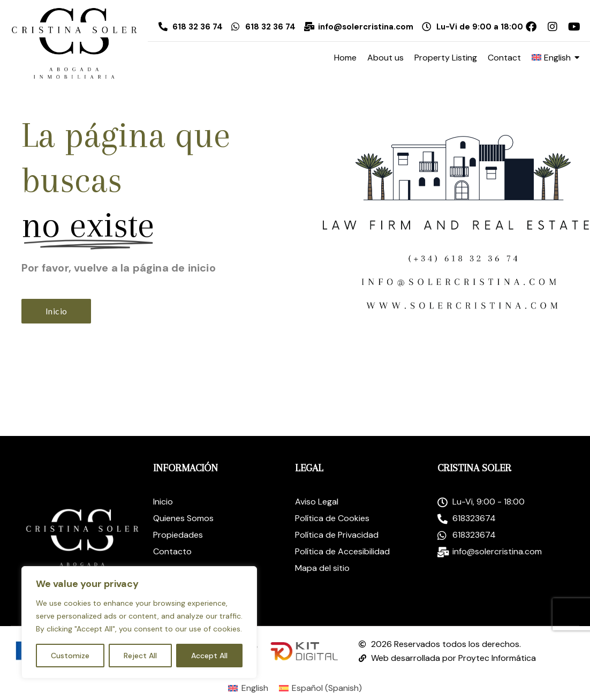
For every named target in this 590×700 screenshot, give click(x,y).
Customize (70, 656)
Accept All (209, 656)
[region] (139, 622)
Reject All (140, 656)
